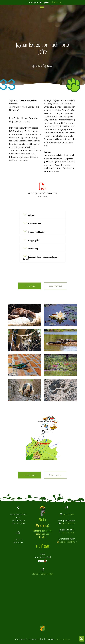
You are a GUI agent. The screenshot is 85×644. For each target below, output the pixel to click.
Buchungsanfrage (55, 286)
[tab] (42, 215)
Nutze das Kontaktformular (68, 542)
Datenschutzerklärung (63, 639)
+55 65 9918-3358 (68, 533)
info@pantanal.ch (68, 514)
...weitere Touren (30, 286)
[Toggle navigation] (43, 7)
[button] (42, 215)
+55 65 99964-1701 (68, 524)
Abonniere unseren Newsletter (43, 574)
